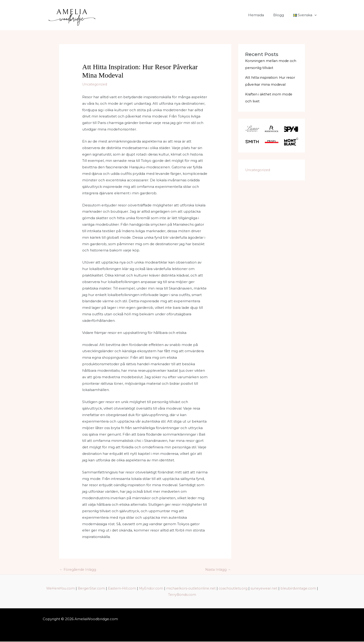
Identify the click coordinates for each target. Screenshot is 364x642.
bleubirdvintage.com (166, 595)
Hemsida (262, 15)
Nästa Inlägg (217, 570)
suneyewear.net (287, 588)
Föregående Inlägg (79, 570)
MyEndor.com (170, 588)
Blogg (282, 15)
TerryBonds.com (202, 595)
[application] (316, 15)
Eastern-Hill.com (140, 588)
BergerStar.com (108, 588)
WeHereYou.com (76, 588)
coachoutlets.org (255, 588)
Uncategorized (95, 84)
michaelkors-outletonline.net (211, 588)
